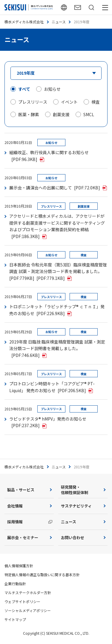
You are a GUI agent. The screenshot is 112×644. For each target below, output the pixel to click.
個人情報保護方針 (19, 566)
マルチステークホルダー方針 (28, 592)
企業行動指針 (15, 584)
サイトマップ (15, 619)
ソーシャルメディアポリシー (28, 610)
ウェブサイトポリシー (22, 601)
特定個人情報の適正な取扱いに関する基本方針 (42, 575)
